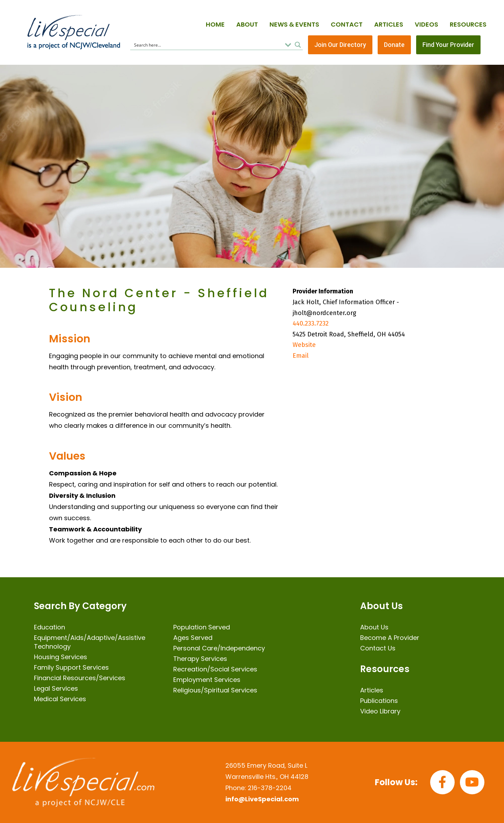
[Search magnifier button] (298, 45)
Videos (426, 24)
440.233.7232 (311, 323)
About (247, 24)
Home (215, 24)
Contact (347, 24)
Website (304, 345)
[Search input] (207, 45)
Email (301, 356)
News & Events (294, 24)
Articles (389, 24)
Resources (468, 24)
